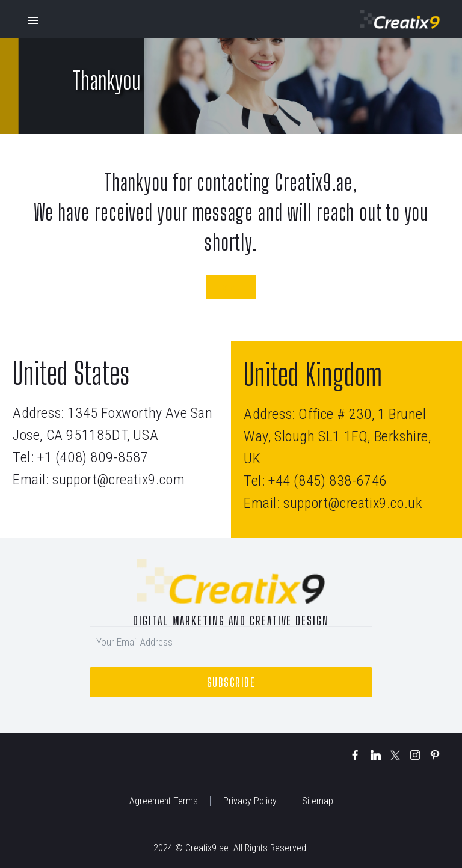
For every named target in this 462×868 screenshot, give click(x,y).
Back (231, 287)
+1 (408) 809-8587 (93, 457)
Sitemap (318, 801)
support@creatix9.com (119, 480)
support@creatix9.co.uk (353, 503)
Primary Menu (33, 20)
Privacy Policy (250, 801)
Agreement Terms (164, 801)
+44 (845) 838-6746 (328, 481)
